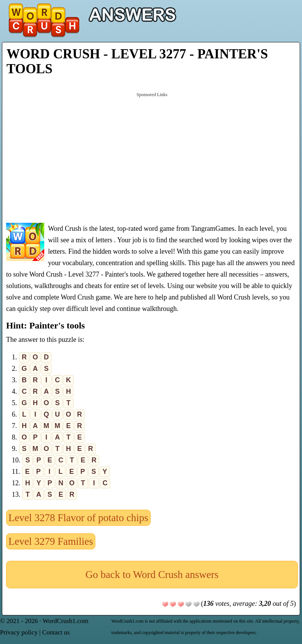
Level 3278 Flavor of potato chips (78, 518)
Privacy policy (19, 632)
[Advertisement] (152, 157)
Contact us (56, 632)
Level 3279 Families (51, 541)
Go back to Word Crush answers (152, 575)
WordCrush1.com (66, 621)
